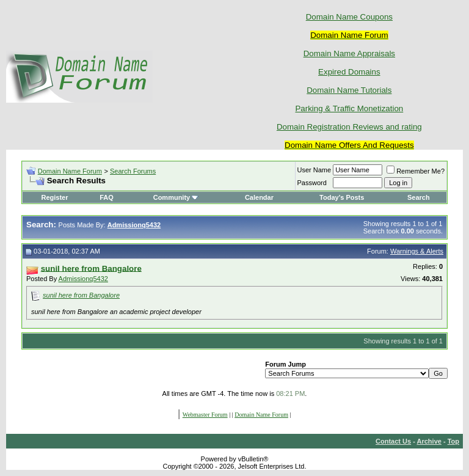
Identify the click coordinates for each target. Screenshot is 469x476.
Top (453, 441)
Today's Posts (342, 197)
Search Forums (133, 171)
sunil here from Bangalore (81, 295)
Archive (429, 441)
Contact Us (393, 441)
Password (312, 183)
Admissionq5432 (83, 279)
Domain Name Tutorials (349, 90)
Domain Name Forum (70, 171)
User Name (314, 170)
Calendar (259, 197)
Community (176, 197)
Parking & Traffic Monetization (349, 108)
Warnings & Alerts (417, 251)
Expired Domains (349, 72)
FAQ (107, 197)
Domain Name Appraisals (349, 53)
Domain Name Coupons (349, 17)
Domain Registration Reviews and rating (349, 127)
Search (419, 197)
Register (54, 197)
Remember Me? (416, 171)
